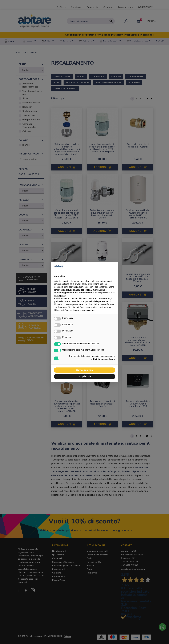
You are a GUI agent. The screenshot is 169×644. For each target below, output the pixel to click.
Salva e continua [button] (84, 370)
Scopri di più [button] (84, 376)
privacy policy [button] (81, 284)
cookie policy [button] (60, 296)
